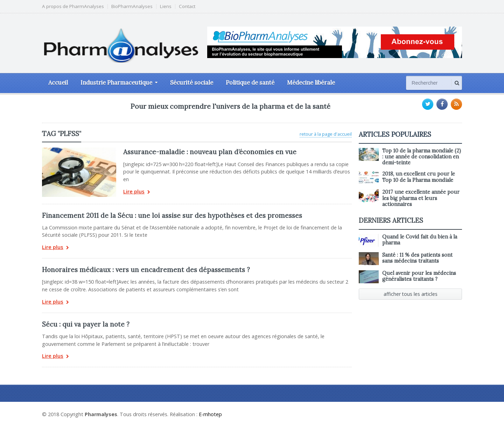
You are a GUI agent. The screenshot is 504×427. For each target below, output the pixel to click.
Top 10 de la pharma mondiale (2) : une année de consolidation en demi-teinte (422, 157)
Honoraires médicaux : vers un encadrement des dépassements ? (146, 270)
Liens (166, 6)
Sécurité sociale (192, 83)
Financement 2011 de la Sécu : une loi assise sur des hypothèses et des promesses (172, 215)
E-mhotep (210, 414)
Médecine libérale (311, 83)
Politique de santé (250, 83)
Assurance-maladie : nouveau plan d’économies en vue (210, 152)
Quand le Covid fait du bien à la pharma (420, 240)
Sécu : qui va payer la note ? (86, 324)
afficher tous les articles (411, 294)
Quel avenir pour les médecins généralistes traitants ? (419, 276)
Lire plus (137, 192)
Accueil (58, 83)
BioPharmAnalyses (132, 6)
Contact (187, 6)
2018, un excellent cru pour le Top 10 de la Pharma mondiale (419, 177)
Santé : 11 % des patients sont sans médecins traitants (417, 258)
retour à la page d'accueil (326, 134)
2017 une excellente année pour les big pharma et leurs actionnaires (421, 198)
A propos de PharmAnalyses (73, 6)
